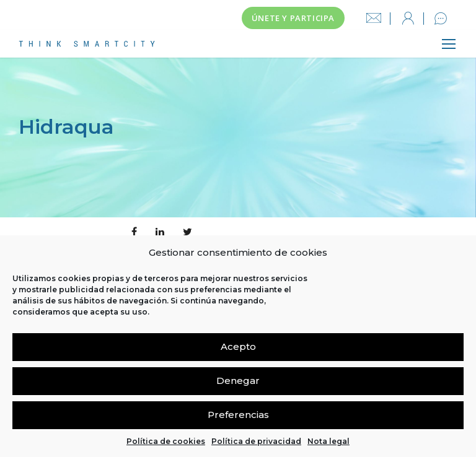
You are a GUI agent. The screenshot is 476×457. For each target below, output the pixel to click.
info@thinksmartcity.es (374, 19)
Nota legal (328, 441)
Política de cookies (166, 441)
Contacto (441, 19)
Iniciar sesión (408, 19)
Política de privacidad (256, 441)
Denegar (238, 381)
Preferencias (238, 415)
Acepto (238, 346)
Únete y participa (293, 18)
